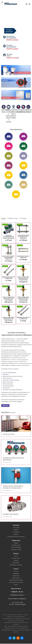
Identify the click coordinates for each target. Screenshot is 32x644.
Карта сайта (16, 563)
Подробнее (5, 405)
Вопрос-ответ (16, 558)
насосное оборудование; (9, 372)
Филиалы (16, 530)
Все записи (13, 412)
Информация (16, 540)
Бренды (16, 560)
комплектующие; (15, 380)
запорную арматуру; (8, 386)
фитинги (10, 378)
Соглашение (16, 532)
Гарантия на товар (16, 550)
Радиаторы (16, 573)
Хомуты (16, 585)
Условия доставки (16, 547)
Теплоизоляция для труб (16, 582)
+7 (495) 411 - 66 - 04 (17, 592)
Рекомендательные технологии (16, 537)
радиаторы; (6, 374)
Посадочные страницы (16, 565)
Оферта (16, 534)
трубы (4, 378)
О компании (16, 528)
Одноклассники (18, 638)
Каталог (16, 569)
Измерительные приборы (16, 580)
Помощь (16, 543)
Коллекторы (16, 576)
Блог (16, 556)
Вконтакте (10, 638)
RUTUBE (22, 638)
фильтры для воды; (8, 382)
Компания (16, 525)
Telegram (14, 638)
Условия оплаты (16, 545)
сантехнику (6, 380)
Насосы (16, 571)
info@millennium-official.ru (17, 595)
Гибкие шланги (16, 578)
